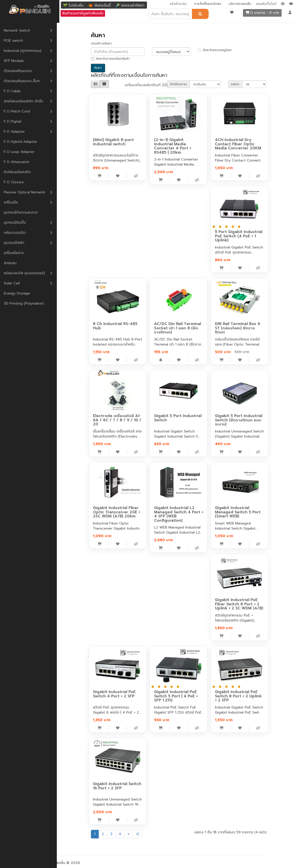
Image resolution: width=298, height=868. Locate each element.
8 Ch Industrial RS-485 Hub (115, 326)
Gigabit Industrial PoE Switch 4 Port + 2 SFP (114, 694)
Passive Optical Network (27, 192)
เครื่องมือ (13, 202)
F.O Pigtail (15, 121)
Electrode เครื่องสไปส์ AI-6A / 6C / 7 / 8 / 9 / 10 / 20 (117, 420)
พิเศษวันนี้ (103, 5)
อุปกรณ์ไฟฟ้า (17, 243)
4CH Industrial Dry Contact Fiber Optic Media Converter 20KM (238, 144)
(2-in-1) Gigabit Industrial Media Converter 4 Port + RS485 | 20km (173, 146)
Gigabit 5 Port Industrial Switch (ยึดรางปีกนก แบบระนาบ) (239, 420)
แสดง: (235, 84)
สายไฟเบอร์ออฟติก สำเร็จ (26, 101)
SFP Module (16, 61)
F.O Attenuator (19, 162)
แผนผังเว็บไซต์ (266, 4)
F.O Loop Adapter (22, 152)
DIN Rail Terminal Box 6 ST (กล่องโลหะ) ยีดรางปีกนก (238, 328)
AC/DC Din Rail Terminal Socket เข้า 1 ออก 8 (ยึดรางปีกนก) (178, 328)
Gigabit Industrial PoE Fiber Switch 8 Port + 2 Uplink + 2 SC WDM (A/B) (239, 604)
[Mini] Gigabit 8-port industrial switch (113, 142)
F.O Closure (16, 182)
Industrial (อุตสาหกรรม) (25, 50)
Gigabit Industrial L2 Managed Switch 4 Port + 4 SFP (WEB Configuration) (179, 514)
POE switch (16, 40)
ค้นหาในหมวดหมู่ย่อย (215, 50)
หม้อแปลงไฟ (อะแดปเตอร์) (27, 273)
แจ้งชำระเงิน (178, 4)
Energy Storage (19, 293)
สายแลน (13, 263)
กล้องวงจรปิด (17, 232)
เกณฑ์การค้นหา (101, 43)
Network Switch (19, 30)
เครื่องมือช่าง (16, 253)
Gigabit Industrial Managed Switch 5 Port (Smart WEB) (238, 512)
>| (137, 834)
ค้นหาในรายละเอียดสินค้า (110, 59)
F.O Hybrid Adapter (23, 141)
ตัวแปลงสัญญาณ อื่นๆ (24, 81)
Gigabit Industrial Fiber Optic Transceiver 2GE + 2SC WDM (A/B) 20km (117, 512)
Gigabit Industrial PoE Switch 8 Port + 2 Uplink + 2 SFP (238, 696)
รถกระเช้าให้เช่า (133, 5)
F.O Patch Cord (19, 111)
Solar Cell (14, 283)
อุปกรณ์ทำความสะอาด (23, 212)
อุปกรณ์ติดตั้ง (17, 222)
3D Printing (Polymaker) (26, 303)
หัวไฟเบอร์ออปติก (20, 172)
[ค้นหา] (200, 14)
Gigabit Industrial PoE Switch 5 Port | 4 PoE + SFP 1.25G (176, 696)
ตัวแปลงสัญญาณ (20, 71)
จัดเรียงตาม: (179, 84)
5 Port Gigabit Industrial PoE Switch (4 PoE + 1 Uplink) (239, 236)
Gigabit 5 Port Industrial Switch (178, 418)
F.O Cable (15, 91)
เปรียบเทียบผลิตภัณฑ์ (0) (146, 85)
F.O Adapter (17, 131)
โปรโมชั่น (76, 5)
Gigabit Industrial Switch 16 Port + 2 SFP (117, 786)
